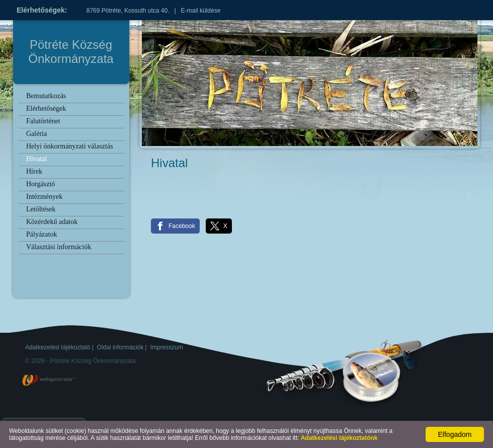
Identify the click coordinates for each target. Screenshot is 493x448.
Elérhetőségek (46, 108)
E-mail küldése (201, 11)
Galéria (36, 134)
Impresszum (166, 347)
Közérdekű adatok (52, 222)
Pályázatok (42, 234)
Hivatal (36, 159)
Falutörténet (43, 121)
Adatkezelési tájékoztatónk (339, 438)
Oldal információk (120, 347)
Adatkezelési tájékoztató (58, 347)
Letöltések (41, 209)
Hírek (34, 171)
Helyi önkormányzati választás (70, 146)
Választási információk (59, 247)
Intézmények (44, 197)
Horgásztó (40, 184)
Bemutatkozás (46, 96)
